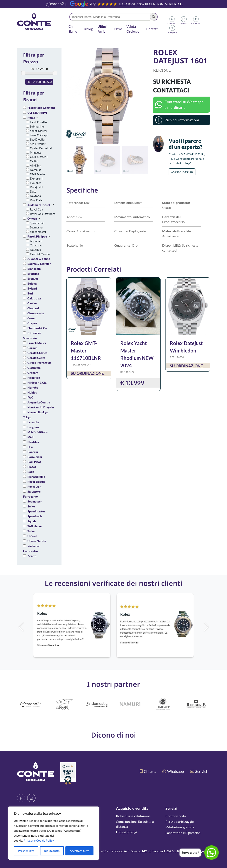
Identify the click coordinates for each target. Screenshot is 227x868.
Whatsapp (173, 771)
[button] (143, 96)
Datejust (35, 170)
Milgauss (36, 152)
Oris (30, 447)
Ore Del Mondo (40, 254)
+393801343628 (182, 172)
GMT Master (38, 174)
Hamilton (34, 378)
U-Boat (32, 536)
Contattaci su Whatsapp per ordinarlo (184, 105)
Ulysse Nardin (37, 541)
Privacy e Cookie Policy (39, 840)
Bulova (32, 283)
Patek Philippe (37, 236)
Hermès (33, 387)
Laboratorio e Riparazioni (183, 833)
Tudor (31, 531)
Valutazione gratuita (180, 827)
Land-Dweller (39, 122)
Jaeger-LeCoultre (39, 402)
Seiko (31, 506)
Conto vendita (176, 816)
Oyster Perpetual (41, 148)
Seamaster (37, 227)
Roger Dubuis (36, 482)
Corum (32, 318)
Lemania (33, 422)
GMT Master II (39, 157)
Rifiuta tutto (52, 851)
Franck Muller (37, 343)
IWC (30, 397)
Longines (33, 427)
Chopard (33, 308)
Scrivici (199, 771)
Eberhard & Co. (37, 328)
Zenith (32, 556)
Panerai (33, 452)
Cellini (34, 161)
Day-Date (36, 200)
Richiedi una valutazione (133, 816)
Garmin (32, 348)
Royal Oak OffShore (43, 214)
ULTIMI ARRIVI (37, 113)
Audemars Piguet (39, 205)
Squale (32, 521)
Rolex (31, 118)
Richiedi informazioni (182, 120)
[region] (54, 833)
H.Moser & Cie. (37, 383)
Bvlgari (32, 288)
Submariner (37, 126)
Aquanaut (36, 241)
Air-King (35, 165)
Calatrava (36, 245)
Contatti (152, 29)
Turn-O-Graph (39, 135)
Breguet (33, 278)
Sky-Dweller (38, 139)
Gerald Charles (37, 353)
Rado (31, 472)
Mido (31, 437)
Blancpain (34, 269)
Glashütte (34, 368)
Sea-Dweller (38, 144)
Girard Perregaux (39, 363)
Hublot (32, 392)
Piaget (32, 467)
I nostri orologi (126, 832)
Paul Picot (34, 462)
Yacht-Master (39, 131)
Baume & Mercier (39, 264)
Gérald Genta (36, 358)
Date (33, 191)
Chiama (148, 771)
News (118, 29)
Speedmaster (38, 232)
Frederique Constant (41, 108)
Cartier (32, 303)
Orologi (88, 29)
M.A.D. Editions (37, 432)
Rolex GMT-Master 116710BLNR (86, 351)
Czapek (32, 323)
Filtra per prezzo (39, 82)
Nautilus (35, 250)
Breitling (33, 274)
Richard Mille (36, 477)
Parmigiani (35, 457)
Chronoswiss (36, 313)
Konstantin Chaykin (41, 407)
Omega (32, 218)
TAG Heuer (35, 526)
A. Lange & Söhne (39, 259)
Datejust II (37, 187)
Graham (33, 373)
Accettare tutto (80, 851)
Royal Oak (36, 209)
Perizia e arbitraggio (180, 821)
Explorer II (37, 178)
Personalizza (26, 851)
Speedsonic (37, 223)
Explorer (35, 183)
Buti (30, 293)
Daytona (35, 196)
